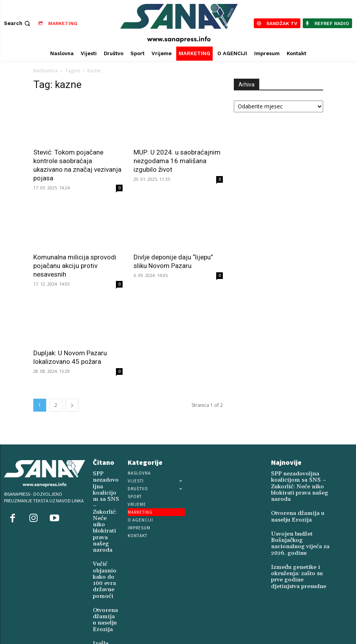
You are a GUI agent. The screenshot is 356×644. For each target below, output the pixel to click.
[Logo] (179, 23)
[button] (18, 23)
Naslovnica (45, 71)
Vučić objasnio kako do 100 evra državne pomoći (102, 541)
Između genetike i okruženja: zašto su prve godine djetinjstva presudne (297, 560)
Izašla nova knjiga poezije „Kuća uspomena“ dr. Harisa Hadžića (106, 612)
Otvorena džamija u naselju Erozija (103, 575)
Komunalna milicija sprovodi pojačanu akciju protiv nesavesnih (75, 266)
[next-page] (72, 405)
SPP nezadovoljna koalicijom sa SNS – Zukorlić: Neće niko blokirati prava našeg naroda (106, 494)
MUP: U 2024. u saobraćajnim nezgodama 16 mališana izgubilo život (177, 161)
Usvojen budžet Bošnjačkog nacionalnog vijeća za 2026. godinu (301, 533)
